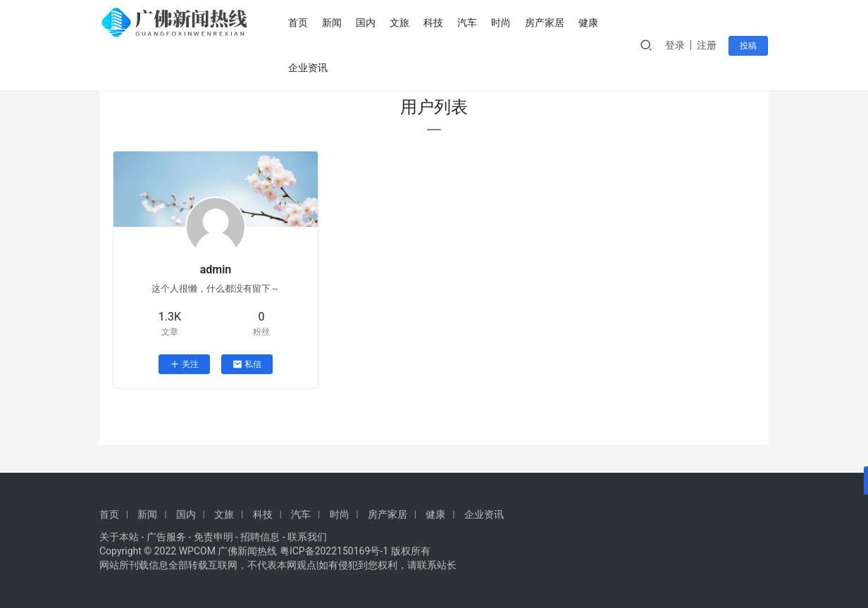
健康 (590, 23)
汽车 (469, 23)
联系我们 (307, 537)
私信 (247, 364)
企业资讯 (309, 68)
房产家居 (546, 23)
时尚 (502, 23)
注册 (708, 45)
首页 (299, 23)
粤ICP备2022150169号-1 (334, 551)
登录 (676, 45)
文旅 (401, 23)
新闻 (333, 23)
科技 (435, 23)
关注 (184, 364)
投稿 (749, 46)
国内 (367, 23)
